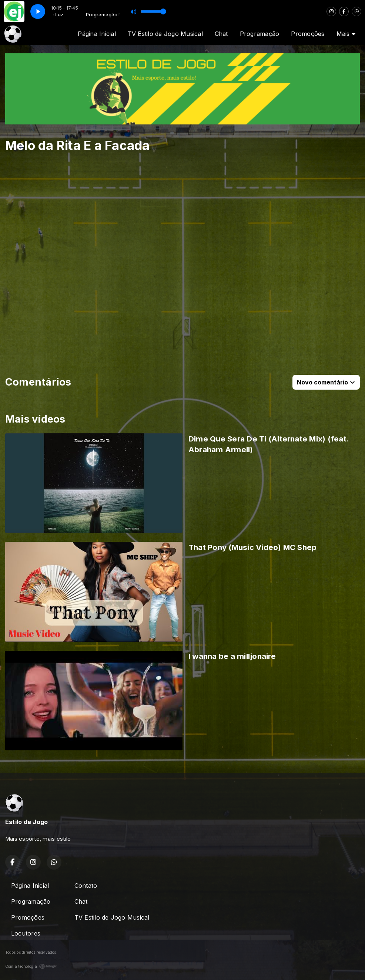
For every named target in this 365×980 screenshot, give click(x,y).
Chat (221, 34)
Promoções (308, 34)
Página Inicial (97, 34)
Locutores (26, 933)
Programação (260, 34)
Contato (86, 886)
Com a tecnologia (31, 966)
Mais (346, 34)
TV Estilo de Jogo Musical (165, 34)
